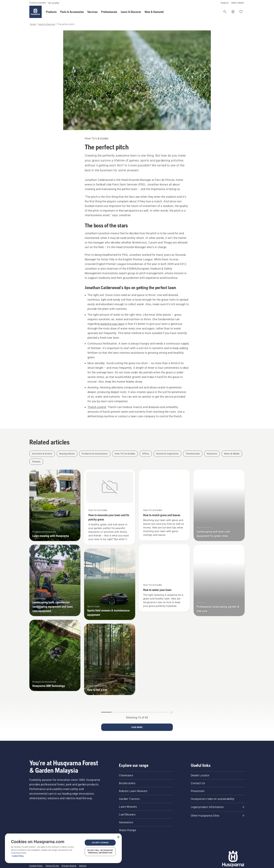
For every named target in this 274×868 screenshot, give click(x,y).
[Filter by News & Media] (232, 454)
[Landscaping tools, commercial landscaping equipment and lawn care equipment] (55, 580)
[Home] (36, 12)
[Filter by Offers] (146, 454)
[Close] (118, 837)
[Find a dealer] (233, 12)
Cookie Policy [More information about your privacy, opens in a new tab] (18, 856)
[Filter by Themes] (36, 462)
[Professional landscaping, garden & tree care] (219, 580)
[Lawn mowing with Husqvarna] (55, 505)
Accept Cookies (100, 843)
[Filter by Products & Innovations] (95, 454)
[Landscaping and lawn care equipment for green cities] (219, 505)
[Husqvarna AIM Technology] (55, 655)
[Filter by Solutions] (212, 454)
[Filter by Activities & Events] (42, 454)
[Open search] (225, 12)
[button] (51, 12)
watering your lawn (112, 324)
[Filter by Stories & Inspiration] (167, 454)
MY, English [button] (54, 3)
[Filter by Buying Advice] (67, 454)
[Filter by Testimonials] (193, 454)
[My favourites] (241, 12)
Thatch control (97, 407)
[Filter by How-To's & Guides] (125, 454)
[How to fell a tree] (110, 659)
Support (225, 3)
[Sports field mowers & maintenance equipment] (110, 584)
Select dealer (238, 3)
